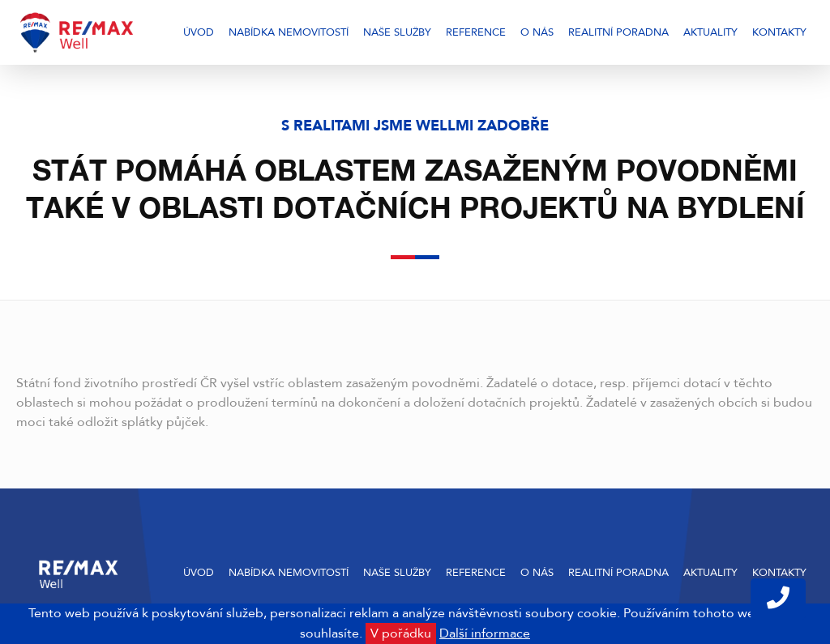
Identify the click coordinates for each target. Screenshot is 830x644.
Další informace (485, 633)
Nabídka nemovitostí (289, 32)
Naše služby (397, 32)
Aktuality (710, 32)
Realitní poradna (618, 32)
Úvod (199, 32)
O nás (537, 32)
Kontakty (779, 32)
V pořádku (401, 633)
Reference (476, 32)
